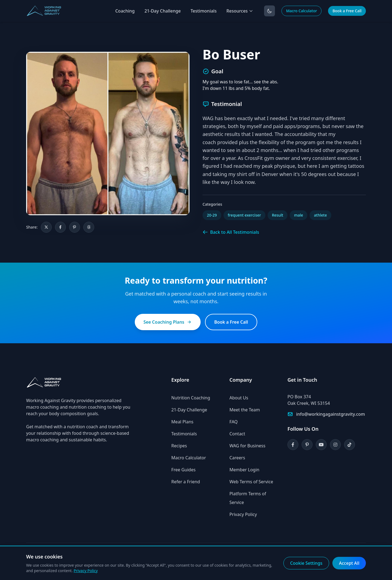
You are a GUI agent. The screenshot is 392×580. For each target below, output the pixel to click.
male (298, 215)
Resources (240, 11)
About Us (239, 398)
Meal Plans (182, 422)
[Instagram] (335, 445)
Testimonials (204, 11)
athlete (320, 215)
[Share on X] (46, 227)
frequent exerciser (244, 215)
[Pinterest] (307, 445)
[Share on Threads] (89, 227)
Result (278, 215)
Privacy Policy (243, 514)
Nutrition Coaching (191, 398)
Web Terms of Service (251, 482)
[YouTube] (321, 445)
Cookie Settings (306, 563)
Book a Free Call (347, 11)
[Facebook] (293, 445)
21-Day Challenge (163, 11)
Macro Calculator (302, 11)
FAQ (234, 422)
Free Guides (183, 470)
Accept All (349, 563)
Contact (237, 434)
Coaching (125, 11)
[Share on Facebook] (60, 227)
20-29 (212, 215)
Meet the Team (245, 410)
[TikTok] (350, 445)
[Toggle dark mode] (269, 11)
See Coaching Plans (168, 322)
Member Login (244, 470)
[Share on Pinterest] (75, 227)
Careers (237, 458)
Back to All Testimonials (231, 232)
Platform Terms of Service (248, 498)
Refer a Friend (186, 482)
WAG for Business (247, 446)
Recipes (179, 446)
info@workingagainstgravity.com (331, 414)
